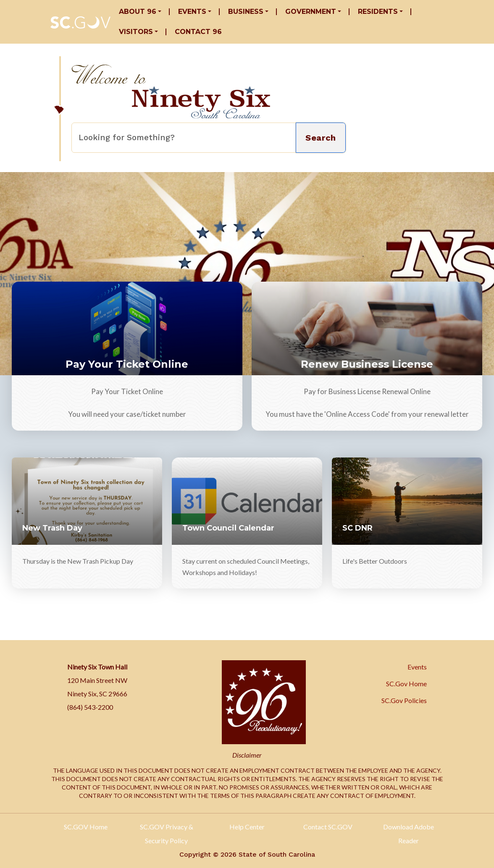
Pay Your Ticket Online (127, 364)
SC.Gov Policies (404, 700)
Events (192, 12)
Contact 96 (198, 32)
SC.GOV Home (86, 827)
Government (311, 12)
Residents (378, 12)
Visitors (136, 32)
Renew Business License (367, 364)
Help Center (247, 827)
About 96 (138, 12)
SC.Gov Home (406, 684)
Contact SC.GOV (328, 827)
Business (246, 12)
